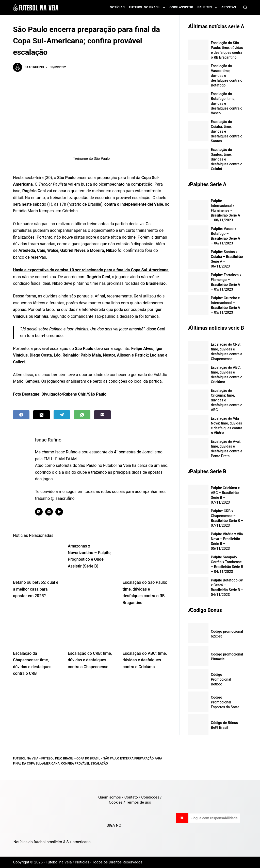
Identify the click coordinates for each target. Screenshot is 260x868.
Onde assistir (181, 7)
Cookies (116, 802)
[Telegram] (62, 415)
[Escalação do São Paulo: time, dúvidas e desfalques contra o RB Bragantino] (146, 559)
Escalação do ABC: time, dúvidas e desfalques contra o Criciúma (145, 660)
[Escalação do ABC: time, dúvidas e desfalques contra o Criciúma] (146, 629)
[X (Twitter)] (42, 415)
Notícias (117, 7)
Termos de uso (139, 802)
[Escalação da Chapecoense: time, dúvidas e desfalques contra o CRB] (37, 629)
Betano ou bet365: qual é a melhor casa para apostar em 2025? (36, 589)
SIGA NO (115, 825)
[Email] (102, 415)
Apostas (229, 7)
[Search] (245, 7)
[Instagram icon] (50, 512)
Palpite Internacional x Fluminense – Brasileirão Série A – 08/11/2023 (226, 210)
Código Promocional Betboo (221, 679)
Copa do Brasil (88, 758)
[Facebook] (21, 415)
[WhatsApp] (82, 415)
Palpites (208, 8)
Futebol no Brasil (148, 8)
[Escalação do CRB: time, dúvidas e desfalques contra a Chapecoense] (91, 629)
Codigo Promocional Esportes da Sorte (225, 702)
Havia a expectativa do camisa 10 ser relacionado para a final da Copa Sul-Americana (91, 270)
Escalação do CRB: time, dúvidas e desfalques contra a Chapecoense (90, 660)
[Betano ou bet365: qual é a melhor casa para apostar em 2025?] (37, 559)
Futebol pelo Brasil (57, 758)
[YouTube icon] (60, 512)
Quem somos (110, 797)
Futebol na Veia (26, 758)
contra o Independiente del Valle (134, 204)
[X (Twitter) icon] (40, 512)
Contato (131, 797)
